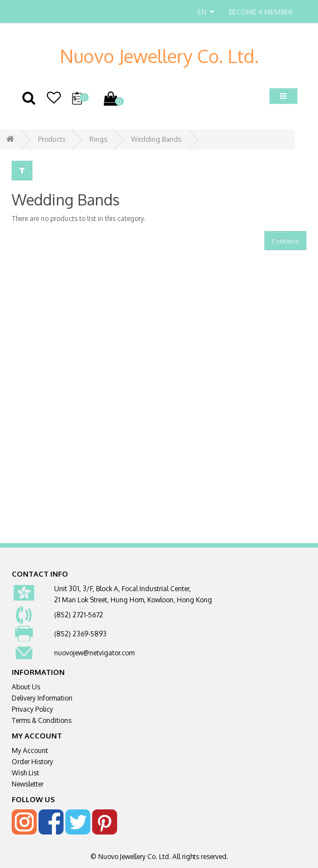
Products (52, 139)
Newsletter (28, 784)
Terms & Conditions (42, 720)
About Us (26, 687)
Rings (98, 139)
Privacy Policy (32, 709)
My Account (30, 750)
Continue (285, 241)
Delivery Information (42, 698)
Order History (32, 762)
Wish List (25, 773)
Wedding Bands (156, 139)
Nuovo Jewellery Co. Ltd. (159, 56)
